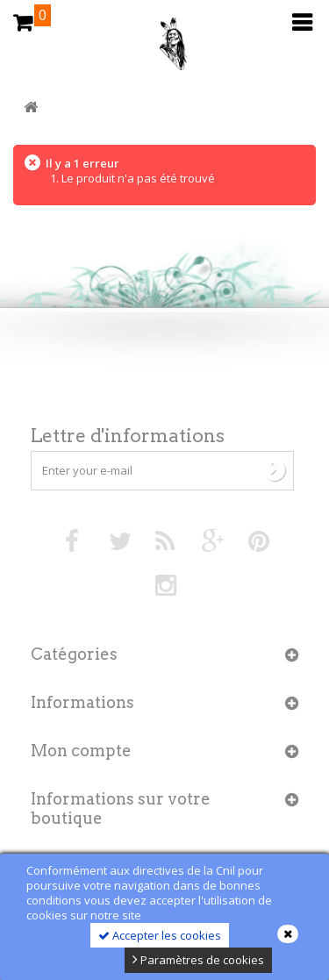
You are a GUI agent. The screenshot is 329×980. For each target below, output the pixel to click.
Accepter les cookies (160, 935)
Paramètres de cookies (198, 960)
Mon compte (81, 751)
